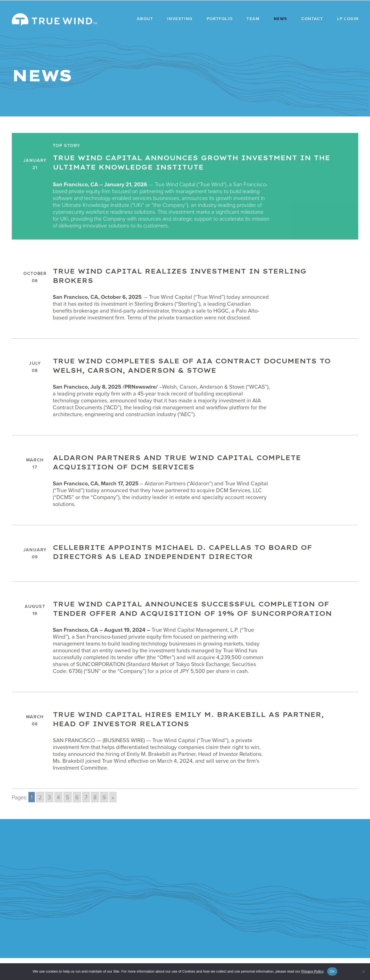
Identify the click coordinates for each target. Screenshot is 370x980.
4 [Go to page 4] (58, 819)
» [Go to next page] (113, 819)
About (145, 19)
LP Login (348, 19)
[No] (363, 971)
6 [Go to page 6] (77, 819)
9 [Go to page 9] (104, 819)
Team (253, 19)
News (281, 19)
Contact (312, 19)
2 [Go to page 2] (40, 819)
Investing (180, 19)
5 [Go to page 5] (68, 819)
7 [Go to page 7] (86, 819)
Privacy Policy (312, 971)
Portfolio (220, 19)
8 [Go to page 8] (95, 819)
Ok (332, 971)
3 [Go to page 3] (49, 819)
